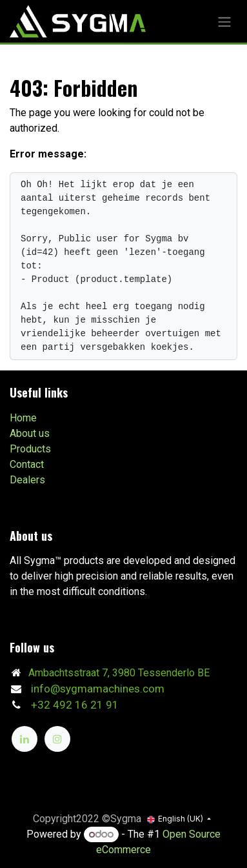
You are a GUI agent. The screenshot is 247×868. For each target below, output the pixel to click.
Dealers (27, 480)
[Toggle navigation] (224, 21)
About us (30, 433)
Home (23, 418)
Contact (27, 464)
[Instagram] (57, 739)
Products (30, 449)
